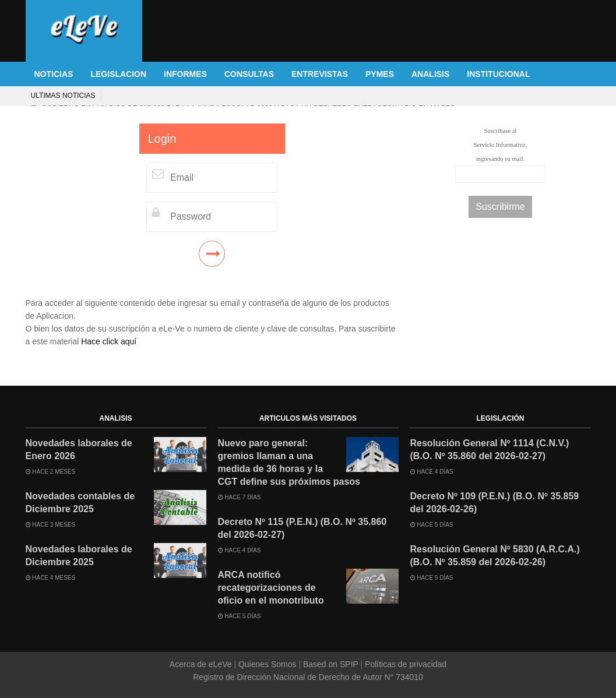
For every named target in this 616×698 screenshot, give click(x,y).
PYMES (380, 74)
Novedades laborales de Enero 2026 (79, 450)
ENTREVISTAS (320, 74)
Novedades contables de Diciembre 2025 (80, 503)
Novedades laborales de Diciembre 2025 (79, 556)
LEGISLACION (118, 74)
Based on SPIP (330, 664)
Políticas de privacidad (404, 664)
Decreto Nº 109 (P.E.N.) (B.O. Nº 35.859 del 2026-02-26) (495, 503)
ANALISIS (430, 74)
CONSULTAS (249, 74)
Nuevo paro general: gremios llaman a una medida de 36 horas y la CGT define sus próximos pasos (289, 462)
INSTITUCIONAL (498, 74)
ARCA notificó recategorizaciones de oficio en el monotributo (271, 588)
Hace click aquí (109, 341)
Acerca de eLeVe (202, 664)
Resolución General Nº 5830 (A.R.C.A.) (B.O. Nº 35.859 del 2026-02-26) (495, 556)
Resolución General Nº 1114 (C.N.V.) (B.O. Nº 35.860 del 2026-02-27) (490, 450)
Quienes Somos (267, 664)
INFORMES (185, 74)
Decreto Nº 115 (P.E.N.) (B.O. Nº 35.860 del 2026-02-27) (302, 528)
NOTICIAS (54, 74)
